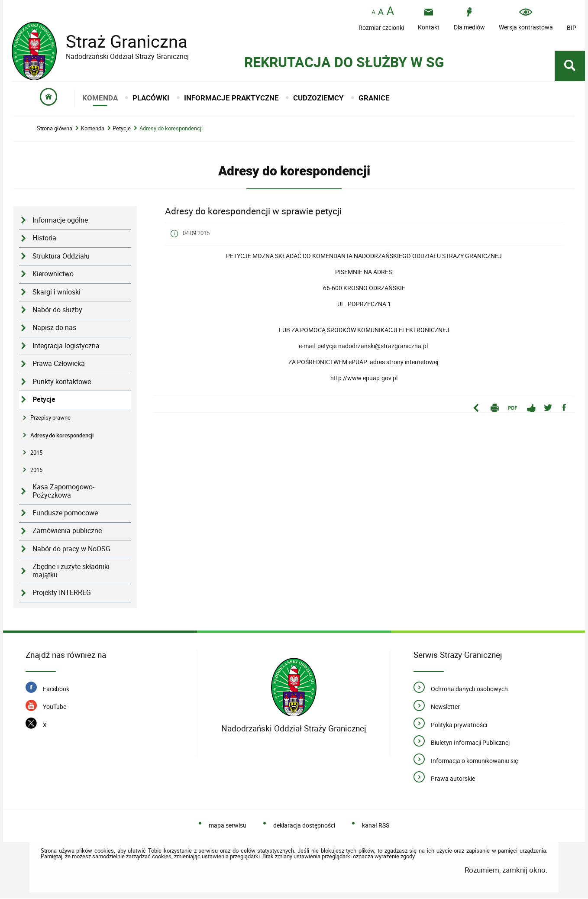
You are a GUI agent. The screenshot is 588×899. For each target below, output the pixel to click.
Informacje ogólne (60, 222)
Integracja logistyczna (66, 347)
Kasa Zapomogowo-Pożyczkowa (63, 492)
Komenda (93, 130)
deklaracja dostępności (304, 826)
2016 (36, 471)
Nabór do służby (57, 311)
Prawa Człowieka (59, 365)
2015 (36, 453)
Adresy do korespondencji (171, 130)
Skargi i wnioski (57, 293)
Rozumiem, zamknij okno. (506, 871)
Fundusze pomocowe (65, 514)
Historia (44, 239)
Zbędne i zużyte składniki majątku (71, 572)
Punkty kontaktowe (62, 383)
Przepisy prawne (50, 419)
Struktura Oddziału (61, 257)
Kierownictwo (53, 275)
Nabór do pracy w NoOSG (71, 550)
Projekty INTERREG (62, 594)
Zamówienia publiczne (67, 532)
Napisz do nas (54, 329)
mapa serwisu (228, 826)
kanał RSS (376, 826)
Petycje (122, 130)
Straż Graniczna (120, 41)
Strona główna (55, 130)
